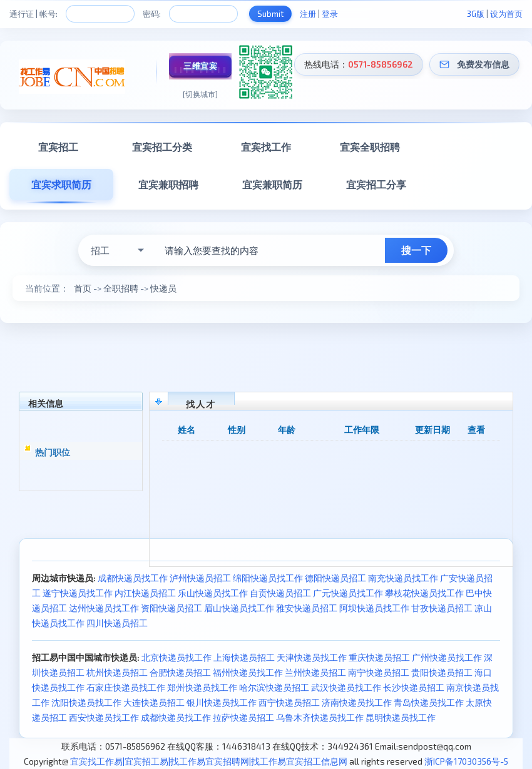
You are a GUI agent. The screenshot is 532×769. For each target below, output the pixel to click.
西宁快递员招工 (289, 702)
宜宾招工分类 (162, 147)
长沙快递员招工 (414, 687)
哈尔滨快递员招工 (274, 687)
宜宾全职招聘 (370, 147)
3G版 (476, 14)
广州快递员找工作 (447, 657)
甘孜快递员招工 (442, 608)
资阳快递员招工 (171, 608)
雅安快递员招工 (307, 608)
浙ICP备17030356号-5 (466, 761)
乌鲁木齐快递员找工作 (320, 717)
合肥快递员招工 (180, 672)
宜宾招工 (58, 147)
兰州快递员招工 (315, 672)
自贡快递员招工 (280, 593)
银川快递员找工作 (222, 702)
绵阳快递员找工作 (268, 578)
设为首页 (506, 14)
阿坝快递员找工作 (374, 608)
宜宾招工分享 (376, 184)
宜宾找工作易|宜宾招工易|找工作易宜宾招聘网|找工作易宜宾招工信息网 (209, 761)
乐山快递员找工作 (213, 593)
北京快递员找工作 (176, 657)
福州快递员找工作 (248, 672)
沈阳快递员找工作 (86, 702)
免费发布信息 (483, 64)
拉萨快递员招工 (243, 717)
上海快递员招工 (244, 657)
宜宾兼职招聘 (168, 184)
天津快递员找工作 (312, 657)
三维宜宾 (200, 66)
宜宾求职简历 (61, 184)
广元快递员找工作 (348, 593)
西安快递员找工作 (104, 717)
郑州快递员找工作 (202, 687)
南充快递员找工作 (403, 578)
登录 (330, 14)
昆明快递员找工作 (401, 717)
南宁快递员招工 (379, 672)
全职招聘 (121, 288)
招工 (100, 250)
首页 (83, 288)
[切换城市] (200, 94)
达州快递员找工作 (104, 608)
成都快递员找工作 (133, 578)
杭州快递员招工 (117, 672)
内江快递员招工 (145, 593)
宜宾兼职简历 (272, 184)
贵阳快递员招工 (442, 672)
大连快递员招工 (154, 702)
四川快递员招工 (117, 623)
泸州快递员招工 (200, 578)
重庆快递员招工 (379, 657)
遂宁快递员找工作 (78, 593)
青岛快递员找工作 (429, 702)
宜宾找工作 (266, 147)
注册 (308, 14)
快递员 (163, 288)
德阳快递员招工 (335, 578)
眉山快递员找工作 (239, 608)
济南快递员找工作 (357, 702)
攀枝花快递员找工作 (424, 593)
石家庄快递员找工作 (126, 687)
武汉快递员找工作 (346, 687)
